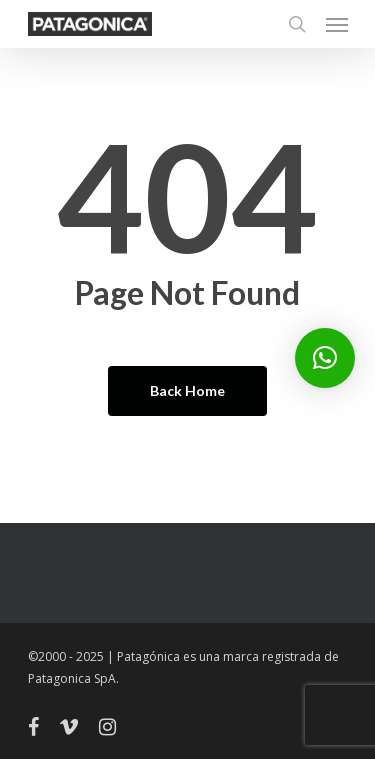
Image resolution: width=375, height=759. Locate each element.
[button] (325, 358)
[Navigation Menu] (337, 24)
